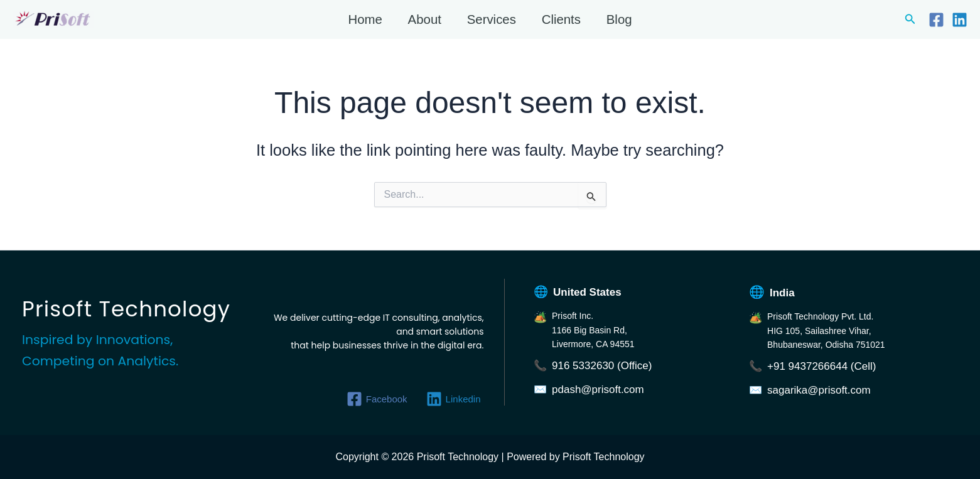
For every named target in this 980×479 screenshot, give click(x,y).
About (425, 19)
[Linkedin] (960, 20)
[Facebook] (936, 20)
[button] (910, 19)
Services (492, 19)
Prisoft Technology (15, 28)
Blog (619, 19)
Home (365, 19)
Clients (561, 19)
